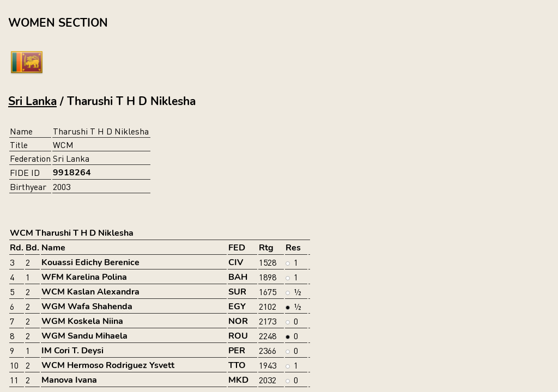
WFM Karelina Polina (84, 277)
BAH (238, 277)
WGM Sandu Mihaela (84, 336)
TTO (237, 365)
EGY (237, 307)
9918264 (72, 173)
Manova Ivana (69, 380)
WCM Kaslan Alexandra (90, 292)
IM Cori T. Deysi (72, 351)
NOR (238, 321)
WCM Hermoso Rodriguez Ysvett (108, 365)
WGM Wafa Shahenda (87, 307)
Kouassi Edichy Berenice (90, 262)
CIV (236, 262)
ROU (238, 336)
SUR (237, 292)
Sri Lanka (32, 101)
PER (237, 351)
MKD (238, 380)
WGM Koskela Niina (82, 321)
